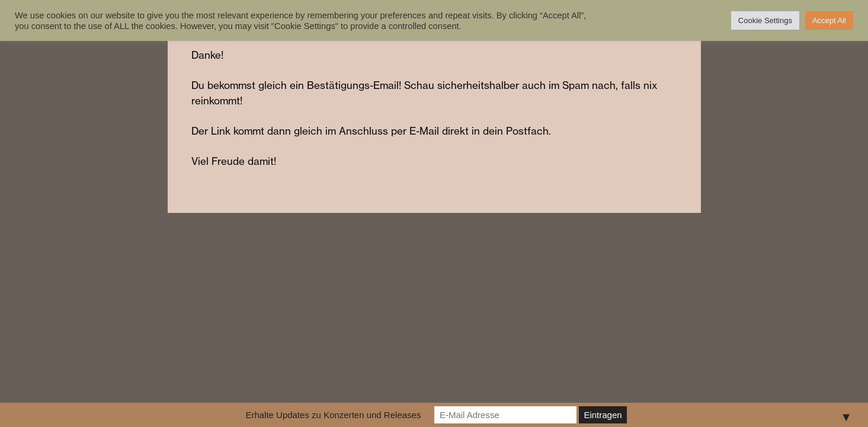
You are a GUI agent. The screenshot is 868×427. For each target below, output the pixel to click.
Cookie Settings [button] (765, 20)
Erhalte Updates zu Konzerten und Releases (333, 415)
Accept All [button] (829, 20)
